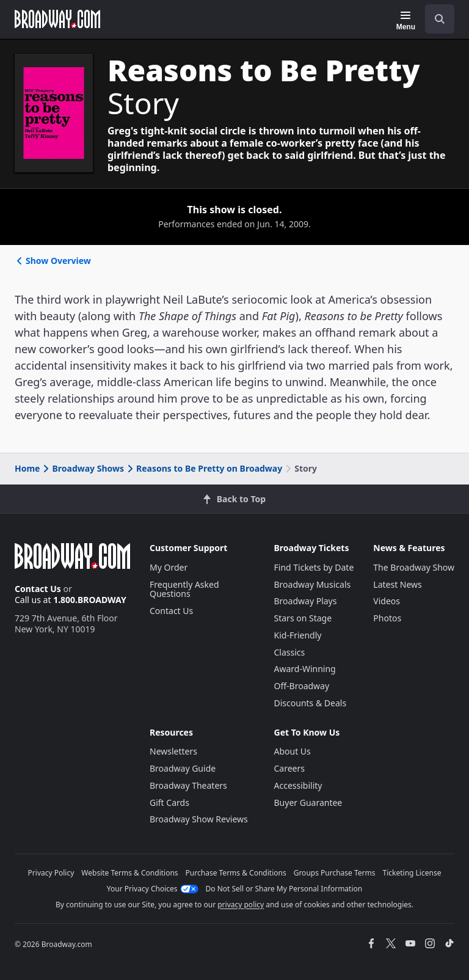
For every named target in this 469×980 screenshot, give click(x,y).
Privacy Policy (51, 873)
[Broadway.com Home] (57, 19)
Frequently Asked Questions (184, 589)
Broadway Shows (82, 468)
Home (27, 468)
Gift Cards (169, 803)
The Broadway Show (414, 567)
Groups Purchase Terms (335, 873)
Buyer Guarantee (308, 803)
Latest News (398, 584)
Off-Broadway (302, 686)
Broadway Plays (306, 601)
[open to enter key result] (440, 19)
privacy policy (241, 905)
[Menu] (406, 21)
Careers (289, 768)
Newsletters (173, 751)
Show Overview (53, 261)
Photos (387, 618)
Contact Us (38, 589)
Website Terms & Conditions (129, 873)
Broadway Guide (183, 768)
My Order (169, 567)
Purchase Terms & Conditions (236, 873)
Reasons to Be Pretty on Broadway (204, 468)
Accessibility (298, 785)
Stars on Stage (303, 618)
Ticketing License (412, 873)
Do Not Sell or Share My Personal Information (284, 889)
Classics (290, 652)
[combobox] (435, 19)
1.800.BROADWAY (90, 600)
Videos (387, 601)
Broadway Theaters (188, 785)
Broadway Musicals (313, 584)
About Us (293, 751)
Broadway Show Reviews (199, 819)
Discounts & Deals (311, 703)
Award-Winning (305, 669)
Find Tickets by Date (314, 567)
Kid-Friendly (298, 635)
